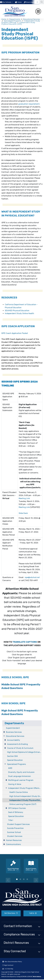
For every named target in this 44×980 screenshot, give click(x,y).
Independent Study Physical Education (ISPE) (18, 23)
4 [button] (27, 879)
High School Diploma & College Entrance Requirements (24, 752)
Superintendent (13, 728)
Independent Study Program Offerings (25, 788)
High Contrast (9, 965)
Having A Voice (15, 784)
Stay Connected (15, 951)
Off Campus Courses (17, 808)
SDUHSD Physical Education (17, 311)
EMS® (30, 977)
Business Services (14, 732)
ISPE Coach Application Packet (15, 333)
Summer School (14, 832)
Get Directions (11, 913)
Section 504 (12, 756)
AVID (10, 768)
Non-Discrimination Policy (12, 962)
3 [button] (24, 879)
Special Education (15, 760)
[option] (6, 2)
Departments (15, 19)
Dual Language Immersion (20, 776)
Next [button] (36, 880)
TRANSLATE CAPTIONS (25, 642)
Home (20, 2)
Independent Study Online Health (19, 313)
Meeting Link (24, 498)
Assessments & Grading (17, 744)
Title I (11, 820)
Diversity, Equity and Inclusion (21, 772)
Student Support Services (18, 824)
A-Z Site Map (8, 969)
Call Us (33, 913)
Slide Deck (23, 513)
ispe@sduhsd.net (32, 577)
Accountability (14, 740)
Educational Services (31, 19)
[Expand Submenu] (4, 732)
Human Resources (14, 840)
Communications (13, 844)
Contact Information (18, 926)
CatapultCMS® (21, 977)
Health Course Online (19, 792)
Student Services (15, 836)
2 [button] (20, 879)
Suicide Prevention (15, 828)
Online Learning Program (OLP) (23, 804)
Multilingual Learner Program (21, 780)
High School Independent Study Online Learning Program (26, 796)
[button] (8, 2)
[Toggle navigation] (38, 11)
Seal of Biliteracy (16, 812)
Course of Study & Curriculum (20, 748)
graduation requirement (29, 104)
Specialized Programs (13, 21)
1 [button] (17, 879)
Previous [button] (8, 880)
